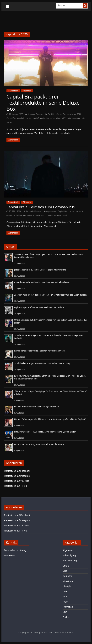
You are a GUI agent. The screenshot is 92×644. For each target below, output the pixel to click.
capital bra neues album (51, 118)
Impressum (10, 555)
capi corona (51, 211)
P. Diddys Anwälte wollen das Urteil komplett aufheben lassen (42, 282)
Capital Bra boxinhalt (15, 118)
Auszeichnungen (71, 561)
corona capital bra (14, 215)
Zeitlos (66, 617)
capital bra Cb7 (32, 118)
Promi (66, 602)
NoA (65, 597)
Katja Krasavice (74, 118)
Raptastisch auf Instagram (17, 476)
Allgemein (27, 91)
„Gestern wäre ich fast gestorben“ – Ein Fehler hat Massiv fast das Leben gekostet (51, 295)
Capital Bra (61, 114)
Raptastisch (13, 91)
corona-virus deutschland (56, 215)
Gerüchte (67, 576)
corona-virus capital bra (33, 215)
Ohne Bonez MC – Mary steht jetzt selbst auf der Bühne (39, 444)
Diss (65, 571)
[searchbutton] (85, 6)
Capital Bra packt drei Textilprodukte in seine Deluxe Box (43, 103)
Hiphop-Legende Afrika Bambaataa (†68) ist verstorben (39, 307)
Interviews (68, 581)
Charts (66, 566)
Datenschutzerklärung (15, 550)
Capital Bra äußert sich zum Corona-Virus (41, 207)
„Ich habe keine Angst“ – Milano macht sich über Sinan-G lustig (42, 363)
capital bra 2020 (74, 114)
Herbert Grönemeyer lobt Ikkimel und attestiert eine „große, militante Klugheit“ (50, 419)
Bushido (51, 114)
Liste (65, 591)
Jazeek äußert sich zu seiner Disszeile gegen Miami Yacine (40, 270)
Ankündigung (69, 555)
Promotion (68, 607)
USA (65, 612)
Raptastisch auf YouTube (17, 481)
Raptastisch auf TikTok (15, 486)
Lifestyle (67, 586)
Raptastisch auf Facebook (17, 471)
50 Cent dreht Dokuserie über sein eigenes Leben (36, 407)
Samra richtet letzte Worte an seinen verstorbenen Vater (40, 351)
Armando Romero (35, 114)
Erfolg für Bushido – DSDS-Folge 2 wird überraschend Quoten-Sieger (45, 432)
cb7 (64, 118)
